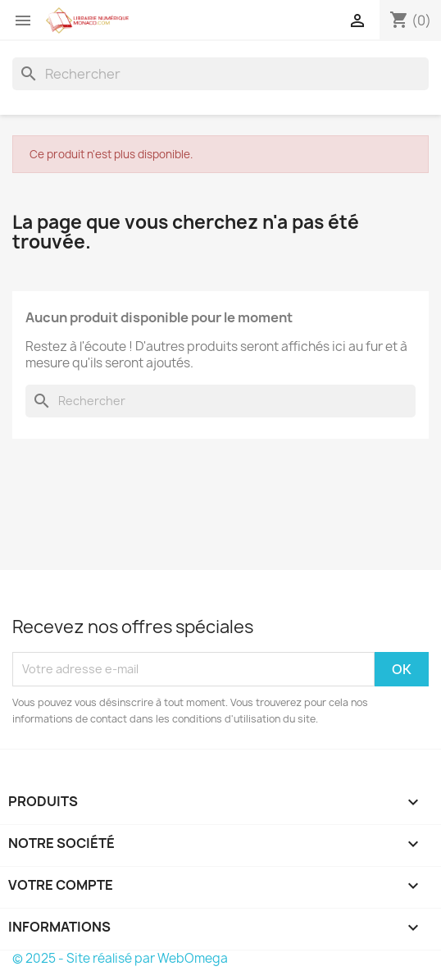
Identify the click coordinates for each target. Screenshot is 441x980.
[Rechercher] (220, 74)
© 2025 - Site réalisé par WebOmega (120, 958)
